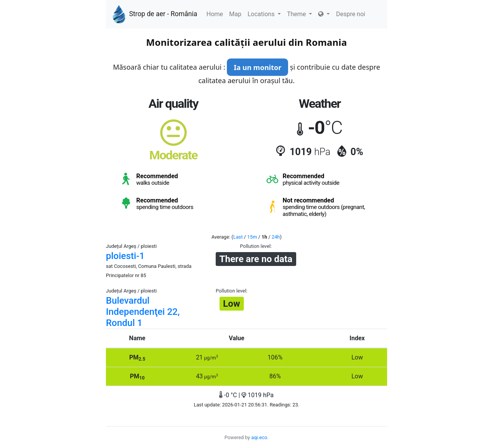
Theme (299, 14)
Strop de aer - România (155, 14)
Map (235, 14)
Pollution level (255, 246)
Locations (264, 14)
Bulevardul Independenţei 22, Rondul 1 (143, 312)
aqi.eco (259, 437)
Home (215, 14)
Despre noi (350, 14)
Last (238, 237)
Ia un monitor (258, 67)
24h (276, 237)
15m (252, 237)
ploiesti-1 (125, 256)
